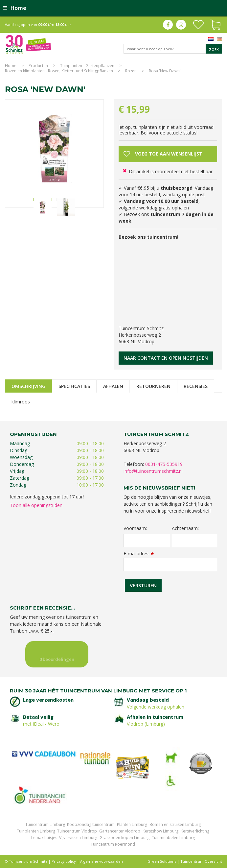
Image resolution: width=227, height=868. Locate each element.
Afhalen (113, 386)
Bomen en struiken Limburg (175, 824)
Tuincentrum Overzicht (201, 861)
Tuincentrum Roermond (113, 844)
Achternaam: (185, 528)
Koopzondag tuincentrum (91, 824)
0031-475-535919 (164, 464)
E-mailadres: (139, 554)
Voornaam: (135, 528)
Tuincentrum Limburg (45, 824)
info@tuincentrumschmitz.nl (153, 471)
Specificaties (74, 386)
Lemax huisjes (44, 838)
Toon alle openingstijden (36, 505)
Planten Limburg (132, 824)
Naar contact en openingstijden (166, 358)
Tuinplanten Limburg (36, 831)
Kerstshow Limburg (160, 831)
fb (168, 25)
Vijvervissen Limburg (78, 838)
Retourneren (153, 386)
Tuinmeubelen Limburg (173, 838)
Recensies (196, 386)
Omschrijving (28, 386)
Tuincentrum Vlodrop (77, 831)
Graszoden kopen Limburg (125, 838)
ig (181, 25)
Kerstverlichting (195, 831)
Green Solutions (162, 861)
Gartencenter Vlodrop (120, 831)
